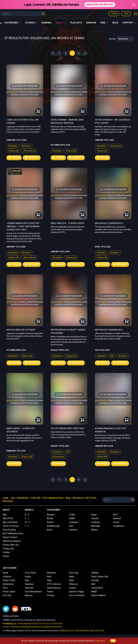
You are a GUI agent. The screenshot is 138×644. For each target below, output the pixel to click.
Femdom (73, 530)
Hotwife (95, 518)
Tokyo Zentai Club (100, 577)
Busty (50, 530)
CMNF (72, 518)
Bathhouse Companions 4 (109, 223)
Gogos (28, 577)
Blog (115, 23)
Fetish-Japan (9, 592)
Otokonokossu (54, 588)
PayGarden (85, 631)
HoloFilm (29, 588)
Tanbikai (95, 573)
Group (94, 515)
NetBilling (64, 631)
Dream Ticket (9, 580)
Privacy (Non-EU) (11, 545)
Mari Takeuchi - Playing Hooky (68, 223)
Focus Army (30, 573)
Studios (31, 23)
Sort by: (112, 39)
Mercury (29, 595)
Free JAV (36, 498)
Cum (71, 526)
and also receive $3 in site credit (25, 95)
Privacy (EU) (8, 549)
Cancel (6, 556)
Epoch (71, 631)
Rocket (72, 588)
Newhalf (117, 518)
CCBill (77, 631)
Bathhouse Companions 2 (109, 330)
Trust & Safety (9, 530)
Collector (7, 577)
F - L (27, 518)
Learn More (100, 641)
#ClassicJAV (14, 151)
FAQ (5, 515)
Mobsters (52, 573)
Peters (50, 592)
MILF (116, 515)
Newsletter (23, 498)
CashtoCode (99, 631)
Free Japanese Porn (53, 498)
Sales (61, 23)
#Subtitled (13, 146)
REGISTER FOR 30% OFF (100, 5)
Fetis (5, 588)
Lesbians (95, 522)
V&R (93, 584)
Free (104, 23)
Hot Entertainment (33, 592)
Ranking (46, 23)
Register (15, 92)
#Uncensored (116, 146)
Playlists (76, 23)
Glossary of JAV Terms (84, 498)
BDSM (50, 518)
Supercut (32, 158)
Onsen (116, 522)
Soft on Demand (77, 595)
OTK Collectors (54, 584)
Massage (96, 526)
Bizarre (50, 522)
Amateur (51, 515)
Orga (49, 580)
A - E (27, 515)
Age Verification (10, 522)
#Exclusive (26, 146)
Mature (94, 530)
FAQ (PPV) (8, 518)
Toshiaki (95, 580)
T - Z (27, 526)
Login (114, 14)
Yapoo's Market (98, 595)
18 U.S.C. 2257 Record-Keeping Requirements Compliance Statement (32, 627)
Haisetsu (29, 584)
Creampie (74, 522)
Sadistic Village (76, 592)
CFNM (72, 515)
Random (91, 23)
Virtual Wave (97, 588)
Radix (72, 577)
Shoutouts (8, 501)
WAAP (94, 592)
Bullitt (5, 573)
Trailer (14, 158)
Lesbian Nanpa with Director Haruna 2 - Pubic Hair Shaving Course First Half (23, 226)
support (129, 23)
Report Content (10, 537)
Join (126, 14)
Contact (6, 552)
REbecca (73, 584)
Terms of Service (11, 526)
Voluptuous (119, 526)
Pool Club (74, 573)
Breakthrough (53, 526)
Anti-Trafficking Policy (13, 533)
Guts (27, 580)
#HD (112, 356)
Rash (71, 580)
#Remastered (29, 151)
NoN (49, 577)
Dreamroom (8, 584)
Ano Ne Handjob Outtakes (21, 330)
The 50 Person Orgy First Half (68, 428)
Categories (12, 23)
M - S (27, 522)
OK (113, 641)
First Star (7, 595)
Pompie (51, 595)
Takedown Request (12, 541)
